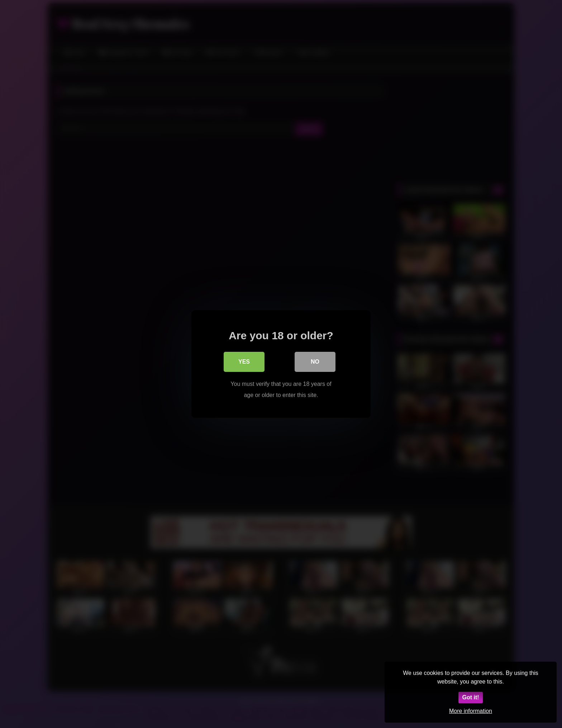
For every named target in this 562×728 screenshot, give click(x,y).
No (315, 362)
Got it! (470, 697)
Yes (244, 362)
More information (471, 711)
